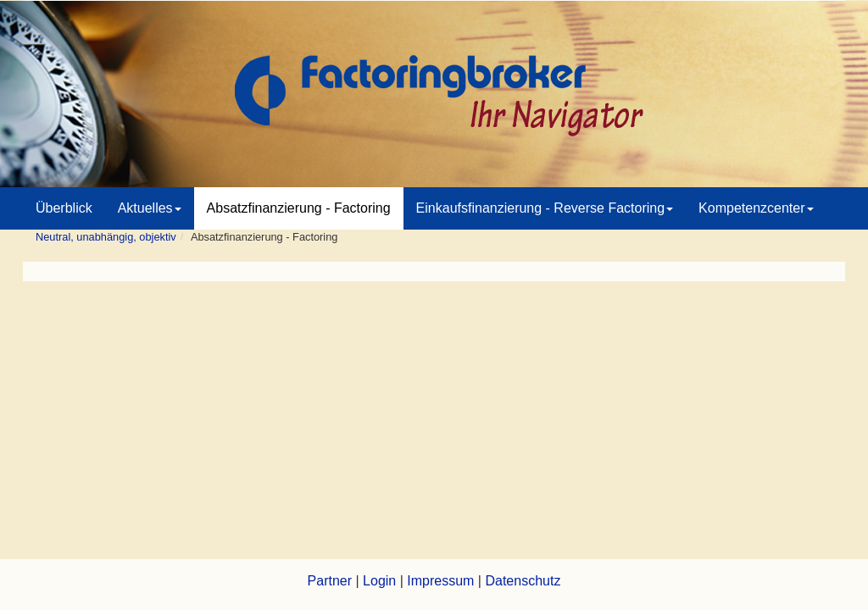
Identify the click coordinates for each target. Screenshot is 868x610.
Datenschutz (523, 581)
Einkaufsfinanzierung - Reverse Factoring (545, 208)
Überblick (64, 208)
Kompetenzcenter (756, 208)
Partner (330, 581)
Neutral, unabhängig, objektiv (106, 237)
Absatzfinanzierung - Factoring (299, 208)
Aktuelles (150, 208)
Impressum (440, 581)
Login (379, 581)
